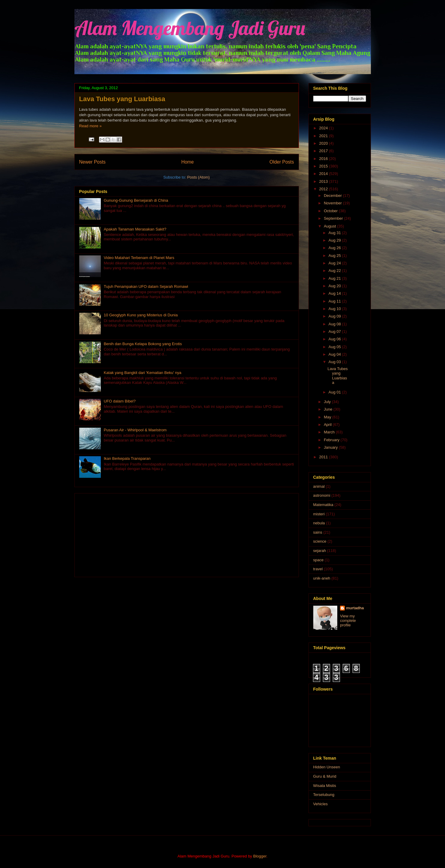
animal (319, 486)
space (319, 560)
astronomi (322, 495)
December (333, 196)
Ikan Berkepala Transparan (127, 458)
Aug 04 (335, 354)
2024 (324, 128)
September (334, 218)
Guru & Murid (325, 776)
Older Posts (282, 162)
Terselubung (324, 795)
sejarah (320, 551)
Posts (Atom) (198, 177)
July (328, 402)
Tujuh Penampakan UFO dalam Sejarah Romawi (146, 286)
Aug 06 (335, 339)
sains (318, 532)
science (320, 541)
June (329, 409)
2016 (324, 159)
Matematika (323, 505)
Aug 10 (335, 309)
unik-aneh (322, 578)
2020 (324, 143)
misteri (319, 514)
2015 (324, 166)
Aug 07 (335, 332)
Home (188, 162)
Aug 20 (335, 286)
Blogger (260, 856)
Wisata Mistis (325, 786)
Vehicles (320, 804)
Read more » (90, 126)
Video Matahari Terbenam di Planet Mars (139, 258)
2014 (324, 174)
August (330, 226)
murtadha (355, 608)
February (332, 440)
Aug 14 (335, 293)
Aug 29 (335, 240)
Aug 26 (335, 248)
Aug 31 (335, 233)
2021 (324, 136)
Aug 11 (335, 301)
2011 (324, 457)
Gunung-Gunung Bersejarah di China (136, 200)
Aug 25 (335, 256)
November (333, 203)
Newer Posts (92, 162)
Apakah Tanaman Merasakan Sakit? (135, 229)
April (328, 425)
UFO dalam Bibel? (120, 401)
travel (318, 569)
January (331, 447)
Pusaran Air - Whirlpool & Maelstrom (135, 430)
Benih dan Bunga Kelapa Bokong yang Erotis (143, 344)
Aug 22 (335, 271)
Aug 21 (335, 278)
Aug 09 (335, 316)
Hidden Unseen (327, 767)
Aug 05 (335, 347)
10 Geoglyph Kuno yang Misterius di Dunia (141, 315)
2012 (324, 189)
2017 (324, 151)
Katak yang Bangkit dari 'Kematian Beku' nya (143, 373)
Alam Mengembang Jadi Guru (190, 28)
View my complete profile (348, 621)
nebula (319, 523)
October (331, 211)
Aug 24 (335, 263)
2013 (324, 181)
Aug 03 (335, 362)
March (330, 432)
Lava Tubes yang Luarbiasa (122, 99)
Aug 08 (335, 324)
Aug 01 (335, 392)
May (328, 417)
